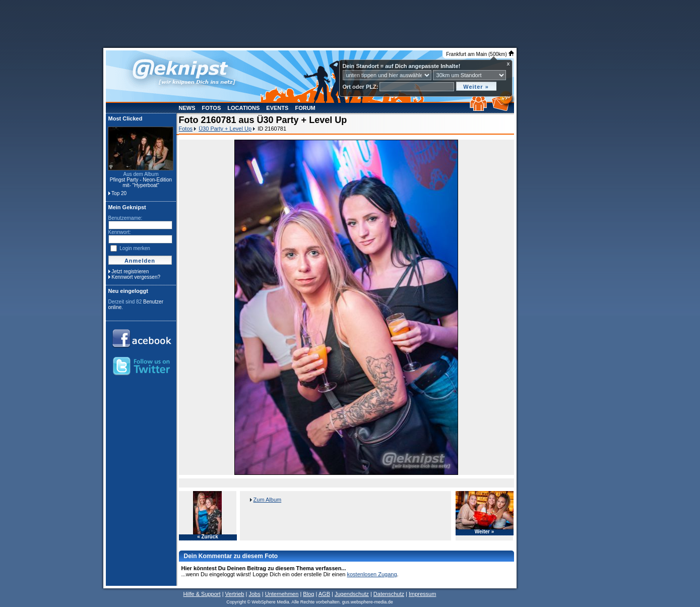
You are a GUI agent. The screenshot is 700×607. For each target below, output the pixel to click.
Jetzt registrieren (130, 271)
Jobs (254, 594)
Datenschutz (389, 594)
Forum (305, 108)
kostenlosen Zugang (372, 574)
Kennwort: (120, 232)
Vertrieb (235, 594)
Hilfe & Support (202, 594)
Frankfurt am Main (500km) (480, 54)
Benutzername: (125, 218)
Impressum (422, 594)
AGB (324, 594)
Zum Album (268, 500)
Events (277, 108)
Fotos (212, 108)
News (187, 108)
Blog (308, 594)
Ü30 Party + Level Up (225, 129)
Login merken (135, 248)
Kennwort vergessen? (136, 277)
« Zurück (208, 537)
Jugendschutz (352, 594)
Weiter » (485, 532)
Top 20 (119, 193)
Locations (243, 108)
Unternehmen (282, 594)
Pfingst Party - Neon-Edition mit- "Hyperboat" (141, 183)
